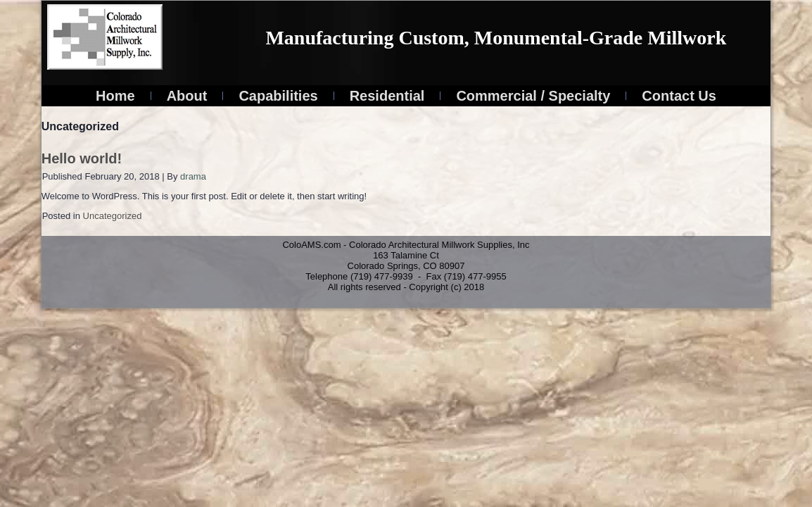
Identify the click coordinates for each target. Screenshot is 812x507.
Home (115, 96)
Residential (387, 96)
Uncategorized (113, 216)
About (187, 96)
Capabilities (278, 96)
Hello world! (82, 158)
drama (193, 176)
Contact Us (679, 96)
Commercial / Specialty (533, 96)
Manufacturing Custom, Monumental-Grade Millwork (496, 38)
